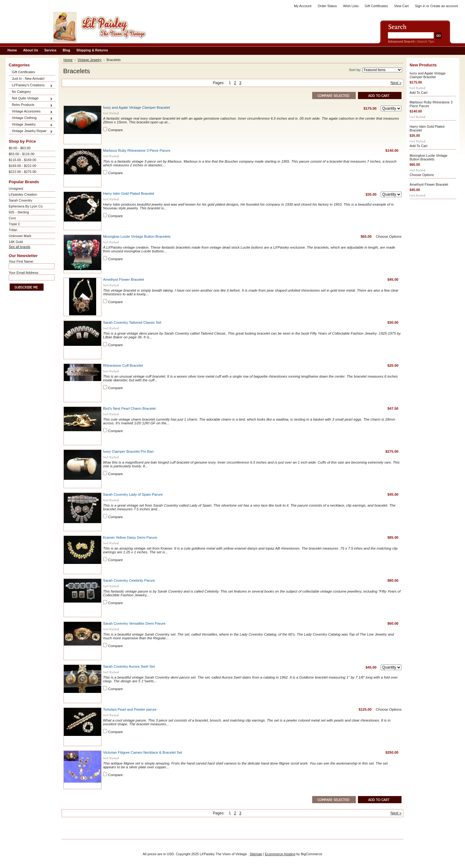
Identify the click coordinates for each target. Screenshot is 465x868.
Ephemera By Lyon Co (26, 206)
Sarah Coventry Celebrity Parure (129, 580)
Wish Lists (351, 6)
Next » (396, 83)
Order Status (327, 6)
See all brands (20, 247)
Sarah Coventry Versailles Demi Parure (134, 623)
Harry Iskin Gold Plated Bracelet (129, 193)
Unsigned (16, 188)
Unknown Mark (20, 236)
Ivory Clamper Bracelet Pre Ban (128, 451)
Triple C (15, 224)
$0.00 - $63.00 (20, 148)
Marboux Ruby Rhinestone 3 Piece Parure (137, 150)
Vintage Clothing (31, 118)
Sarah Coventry (21, 200)
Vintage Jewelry (31, 125)
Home (68, 60)
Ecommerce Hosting (280, 854)
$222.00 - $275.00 (22, 172)
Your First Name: (21, 261)
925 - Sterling (19, 212)
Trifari (13, 230)
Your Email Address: (24, 273)
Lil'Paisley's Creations (31, 86)
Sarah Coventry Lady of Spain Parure (133, 494)
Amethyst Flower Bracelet (124, 279)
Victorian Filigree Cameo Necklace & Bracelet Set (143, 752)
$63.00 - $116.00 (21, 154)
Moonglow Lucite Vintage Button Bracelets (137, 236)
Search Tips (425, 42)
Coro (12, 218)
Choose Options (389, 236)
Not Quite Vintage (31, 99)
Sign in (420, 6)
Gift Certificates (376, 6)
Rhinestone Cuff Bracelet (123, 365)
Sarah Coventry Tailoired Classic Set (132, 322)
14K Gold (16, 242)
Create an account (444, 6)
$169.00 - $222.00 (22, 166)
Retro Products (31, 105)
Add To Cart (418, 93)
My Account (303, 6)
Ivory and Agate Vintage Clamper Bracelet (136, 107)
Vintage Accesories (31, 112)
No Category (21, 92)
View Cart (401, 6)
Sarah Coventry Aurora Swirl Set (129, 666)
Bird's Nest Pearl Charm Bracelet (129, 408)
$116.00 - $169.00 (22, 160)
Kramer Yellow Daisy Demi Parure (130, 537)
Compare (115, 130)
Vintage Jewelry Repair (31, 131)
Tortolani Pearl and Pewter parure (130, 709)
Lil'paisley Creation (23, 194)
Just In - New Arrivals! (28, 79)
